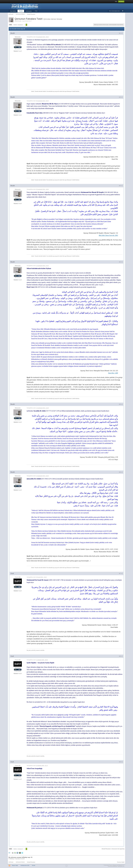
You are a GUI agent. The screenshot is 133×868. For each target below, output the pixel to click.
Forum (21, 11)
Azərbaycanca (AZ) (25, 865)
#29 (121, 762)
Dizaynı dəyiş (15, 865)
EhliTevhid (11, 862)
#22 (121, 97)
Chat (36, 11)
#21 (121, 33)
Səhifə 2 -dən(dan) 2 (18, 25)
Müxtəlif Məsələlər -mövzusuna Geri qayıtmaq (113, 849)
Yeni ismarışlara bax (114, 11)
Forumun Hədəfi (121, 862)
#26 (121, 472)
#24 (121, 262)
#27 (121, 574)
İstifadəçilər (29, 11)
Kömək (34, 865)
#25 (121, 404)
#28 (121, 656)
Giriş (116, 1)
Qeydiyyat (121, 1)
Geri (10, 25)
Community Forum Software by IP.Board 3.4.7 (114, 865)
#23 (121, 186)
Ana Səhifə (13, 11)
